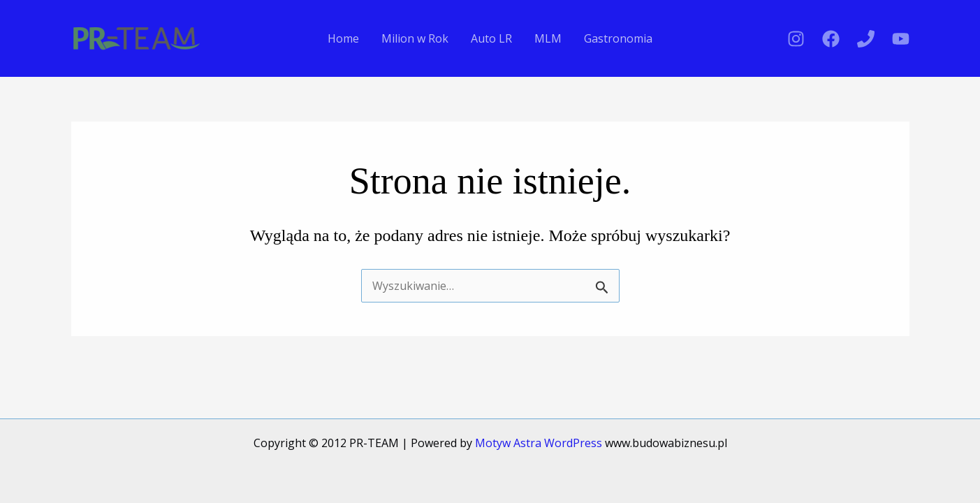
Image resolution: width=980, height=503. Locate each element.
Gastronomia (618, 38)
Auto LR (491, 38)
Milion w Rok (415, 38)
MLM (548, 38)
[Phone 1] (866, 39)
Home (343, 38)
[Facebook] (831, 39)
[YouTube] (901, 39)
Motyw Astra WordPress (539, 443)
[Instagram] (796, 39)
